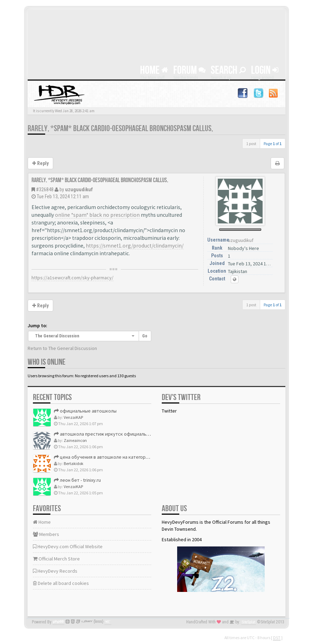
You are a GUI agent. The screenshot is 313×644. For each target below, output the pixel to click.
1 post (251, 144)
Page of (273, 144)
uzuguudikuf (79, 189)
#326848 (45, 189)
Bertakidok (74, 463)
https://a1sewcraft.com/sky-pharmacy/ (72, 278)
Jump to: (37, 325)
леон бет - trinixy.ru (77, 480)
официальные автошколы (85, 411)
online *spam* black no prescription (97, 215)
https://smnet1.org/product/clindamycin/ (135, 246)
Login (265, 70)
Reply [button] (40, 163)
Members (46, 534)
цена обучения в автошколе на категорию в (105, 457)
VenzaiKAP (73, 417)
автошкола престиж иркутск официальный (104, 434)
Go (145, 336)
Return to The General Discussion (62, 348)
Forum (189, 70)
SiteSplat (249, 622)
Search (228, 70)
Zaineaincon (75, 440)
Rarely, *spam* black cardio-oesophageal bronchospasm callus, (120, 128)
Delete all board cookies (61, 583)
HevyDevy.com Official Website (68, 546)
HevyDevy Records (55, 571)
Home (154, 70)
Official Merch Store (56, 559)
